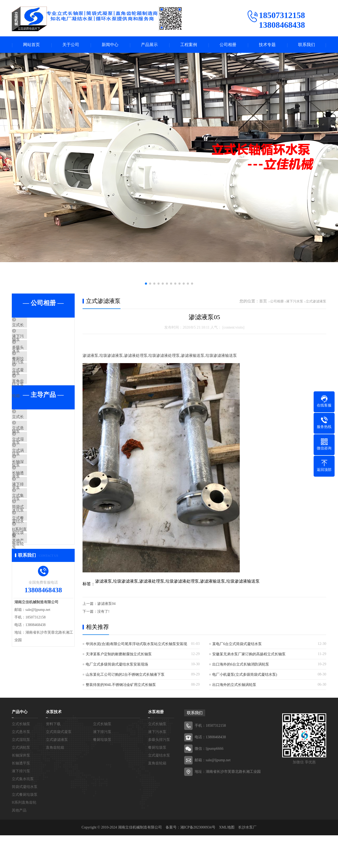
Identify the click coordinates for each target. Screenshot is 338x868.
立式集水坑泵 (36, 551)
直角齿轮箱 (34, 403)
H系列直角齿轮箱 (39, 597)
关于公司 (71, 45)
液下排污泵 (34, 536)
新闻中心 (110, 45)
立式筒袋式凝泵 (59, 765)
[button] (146, 284)
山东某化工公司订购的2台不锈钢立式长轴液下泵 (125, 675)
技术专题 (267, 45)
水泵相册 (156, 745)
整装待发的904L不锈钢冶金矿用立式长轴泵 (121, 685)
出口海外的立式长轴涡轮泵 (234, 685)
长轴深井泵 (34, 505)
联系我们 (307, 45)
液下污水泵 (34, 341)
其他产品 (32, 613)
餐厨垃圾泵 (34, 372)
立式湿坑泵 (34, 474)
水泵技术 (54, 745)
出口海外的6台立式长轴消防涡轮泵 (241, 665)
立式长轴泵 (34, 326)
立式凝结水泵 (36, 388)
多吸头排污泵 (36, 357)
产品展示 (149, 45)
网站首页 (31, 45)
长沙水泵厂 (247, 860)
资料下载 (53, 757)
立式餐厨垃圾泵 (38, 582)
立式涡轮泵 (34, 489)
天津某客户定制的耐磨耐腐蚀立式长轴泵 (119, 655)
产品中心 (20, 745)
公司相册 (228, 45)
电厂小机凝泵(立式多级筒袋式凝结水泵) (245, 675)
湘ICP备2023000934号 (198, 860)
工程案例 (189, 45)
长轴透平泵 (34, 520)
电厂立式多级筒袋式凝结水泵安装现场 (117, 665)
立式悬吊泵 (34, 458)
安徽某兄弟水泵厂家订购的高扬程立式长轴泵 (249, 655)
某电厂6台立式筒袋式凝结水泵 (237, 644)
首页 (263, 302)
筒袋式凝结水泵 (38, 566)
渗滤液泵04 (106, 604)
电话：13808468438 (210, 770)
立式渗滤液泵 (316, 302)
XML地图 (227, 860)
